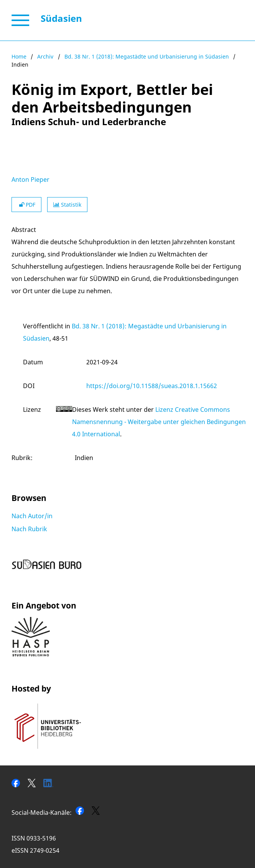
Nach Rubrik (29, 529)
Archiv (45, 56)
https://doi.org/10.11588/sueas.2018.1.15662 (152, 386)
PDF (26, 205)
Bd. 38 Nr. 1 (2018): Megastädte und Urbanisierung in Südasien (147, 56)
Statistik (67, 205)
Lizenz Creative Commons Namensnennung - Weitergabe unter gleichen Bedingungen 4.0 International (159, 422)
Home (19, 56)
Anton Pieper (30, 179)
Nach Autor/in (32, 516)
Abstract (24, 230)
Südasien (61, 18)
